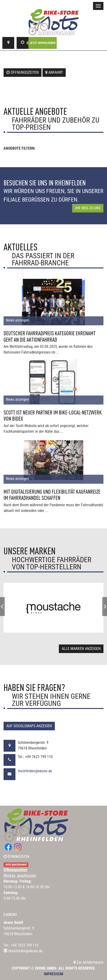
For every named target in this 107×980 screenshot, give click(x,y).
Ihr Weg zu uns (88, 208)
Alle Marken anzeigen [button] (81, 649)
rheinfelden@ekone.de (35, 771)
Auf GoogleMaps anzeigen (29, 726)
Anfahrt (54, 72)
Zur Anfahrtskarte (88, 962)
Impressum (53, 974)
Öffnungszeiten (23, 72)
